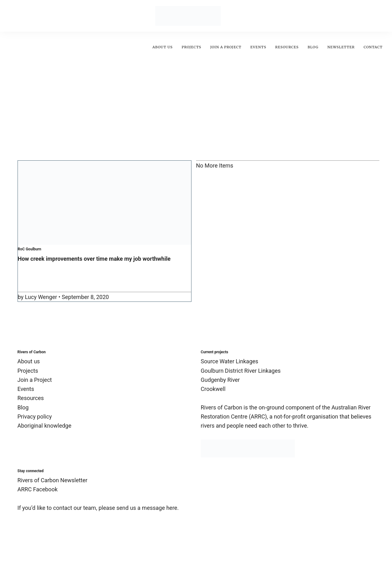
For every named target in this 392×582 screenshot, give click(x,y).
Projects (192, 47)
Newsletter (341, 47)
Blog (313, 47)
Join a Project (35, 380)
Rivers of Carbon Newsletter (52, 480)
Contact (373, 47)
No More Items (215, 166)
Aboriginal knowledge (44, 426)
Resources (287, 47)
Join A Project (226, 47)
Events (258, 47)
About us (162, 47)
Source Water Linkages (230, 361)
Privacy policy (35, 416)
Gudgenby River (220, 380)
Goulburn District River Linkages (241, 371)
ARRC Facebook (38, 489)
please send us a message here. (139, 508)
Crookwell (213, 389)
